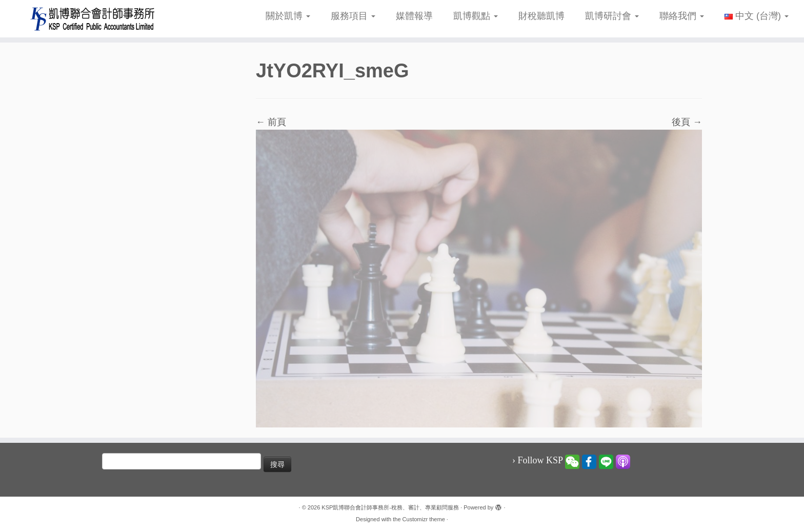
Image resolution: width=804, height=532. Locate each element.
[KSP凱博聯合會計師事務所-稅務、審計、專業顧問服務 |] (93, 19)
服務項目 (353, 16)
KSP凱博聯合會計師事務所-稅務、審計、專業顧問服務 (390, 507)
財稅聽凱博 (541, 16)
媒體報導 (414, 16)
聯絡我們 (682, 16)
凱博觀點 (476, 16)
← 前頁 (271, 122)
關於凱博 (288, 16)
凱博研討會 (612, 16)
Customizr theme (424, 519)
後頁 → (687, 122)
